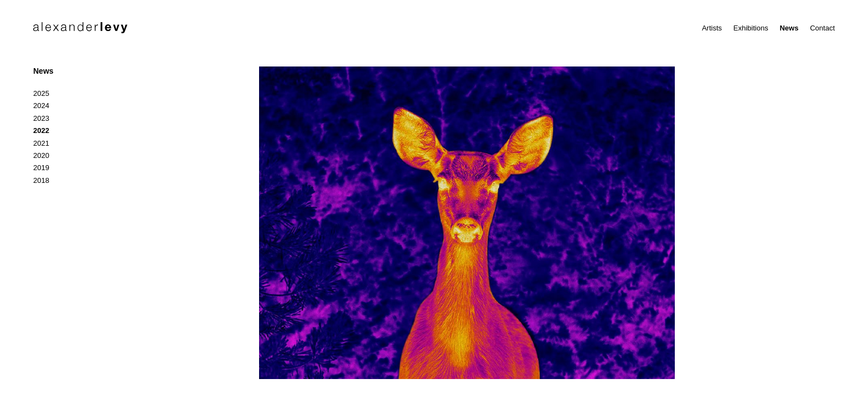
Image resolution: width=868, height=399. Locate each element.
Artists (712, 28)
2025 (41, 93)
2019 (41, 168)
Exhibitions (751, 28)
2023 (41, 118)
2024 (41, 106)
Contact (822, 28)
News (789, 28)
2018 (41, 180)
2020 (41, 155)
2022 (41, 131)
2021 (41, 143)
